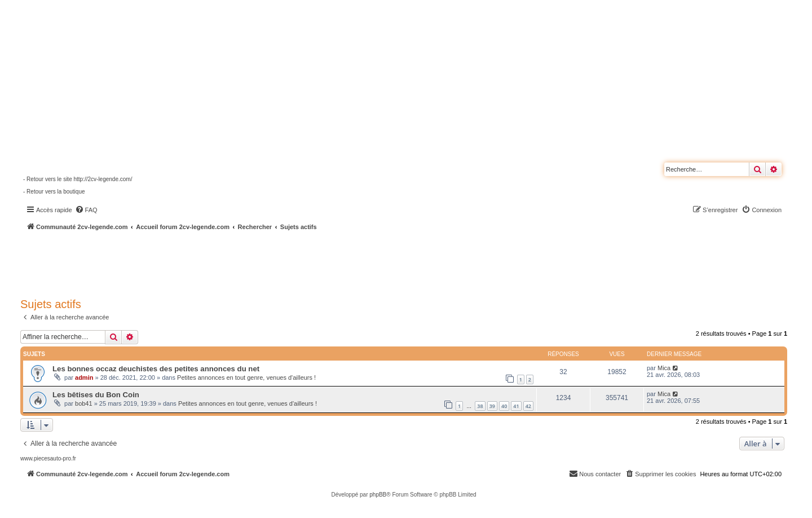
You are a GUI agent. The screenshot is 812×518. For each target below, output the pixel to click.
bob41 (84, 403)
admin (84, 377)
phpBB (378, 495)
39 (492, 406)
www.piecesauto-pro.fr (48, 458)
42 (528, 406)
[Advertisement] (302, 262)
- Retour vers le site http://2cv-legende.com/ (78, 179)
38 (480, 406)
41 (516, 406)
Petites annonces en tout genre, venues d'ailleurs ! (246, 377)
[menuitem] (86, 210)
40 (504, 406)
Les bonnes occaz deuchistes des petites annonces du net (156, 369)
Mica (664, 368)
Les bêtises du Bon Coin (96, 395)
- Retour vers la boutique (54, 192)
